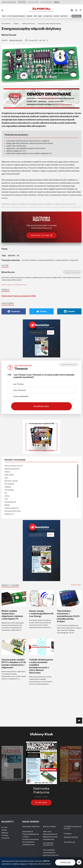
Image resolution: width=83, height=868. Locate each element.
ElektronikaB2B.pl (49, 850)
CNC (6, 478)
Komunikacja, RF (10, 502)
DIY (70, 16)
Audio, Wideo (9, 475)
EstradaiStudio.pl (49, 839)
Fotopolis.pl (68, 834)
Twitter (42, 311)
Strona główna (6, 24)
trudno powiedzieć (21, 396)
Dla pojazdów (9, 484)
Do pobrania (5, 838)
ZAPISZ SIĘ (65, 862)
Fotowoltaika (9, 490)
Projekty (16, 24)
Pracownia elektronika (13, 511)
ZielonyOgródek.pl (28, 842)
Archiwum (5, 835)
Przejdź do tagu (76, 585)
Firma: (5, 249)
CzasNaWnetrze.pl (28, 845)
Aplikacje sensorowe (29, 24)
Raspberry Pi (9, 514)
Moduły (7, 505)
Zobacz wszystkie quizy (69, 365)
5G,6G (4, 16)
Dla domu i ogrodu (11, 481)
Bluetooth (64, 16)
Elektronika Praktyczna (51, 855)
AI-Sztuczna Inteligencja (16, 16)
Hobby (7, 496)
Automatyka (48, 16)
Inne (6, 499)
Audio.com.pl (47, 832)
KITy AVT (5, 827)
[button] (6, 765)
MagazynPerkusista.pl (50, 837)
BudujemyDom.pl (28, 832)
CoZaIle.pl (26, 837)
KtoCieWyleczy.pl (69, 842)
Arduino (29, 16)
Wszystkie (76, 16)
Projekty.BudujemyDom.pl (31, 834)
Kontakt (4, 830)
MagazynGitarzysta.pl (50, 834)
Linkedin (69, 311)
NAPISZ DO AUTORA (72, 272)
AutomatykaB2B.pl (49, 853)
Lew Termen (18, 384)
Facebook (14, 311)
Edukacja (8, 487)
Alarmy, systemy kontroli (14, 466)
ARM (35, 16)
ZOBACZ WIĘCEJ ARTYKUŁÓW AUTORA (14, 285)
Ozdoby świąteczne (12, 508)
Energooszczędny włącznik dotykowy (49, 24)
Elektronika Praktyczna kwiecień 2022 (19, 296)
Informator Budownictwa (30, 839)
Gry (6, 493)
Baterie (56, 16)
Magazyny (5, 833)
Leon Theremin (19, 390)
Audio (40, 16)
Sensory (12, 256)
